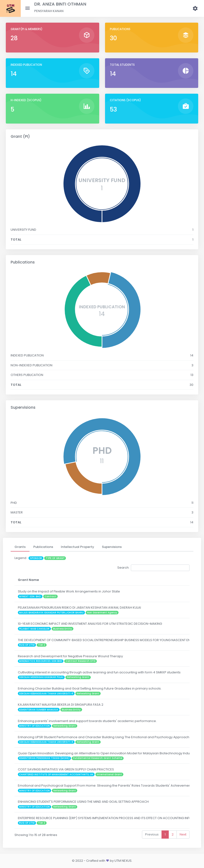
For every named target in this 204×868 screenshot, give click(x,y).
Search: (153, 568)
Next (183, 834)
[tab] (20, 547)
